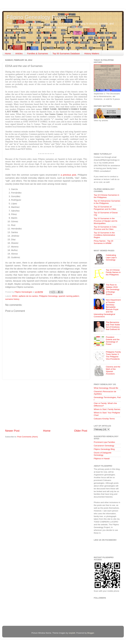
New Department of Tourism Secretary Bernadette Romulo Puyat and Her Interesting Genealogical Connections (107, 308)
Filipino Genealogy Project (37, 17)
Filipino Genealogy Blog (104, 449)
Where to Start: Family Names (107, 409)
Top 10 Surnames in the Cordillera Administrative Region (104, 235)
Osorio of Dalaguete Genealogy (103, 454)
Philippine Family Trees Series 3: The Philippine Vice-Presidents (113, 356)
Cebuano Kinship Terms (104, 419)
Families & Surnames (38, 53)
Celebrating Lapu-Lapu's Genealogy (111, 257)
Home (8, 53)
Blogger (91, 633)
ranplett (72, 633)
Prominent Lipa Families (104, 442)
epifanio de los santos (28, 296)
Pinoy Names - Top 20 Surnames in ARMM (104, 242)
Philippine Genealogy (48, 296)
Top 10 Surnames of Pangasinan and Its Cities (105, 208)
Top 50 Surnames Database (66, 53)
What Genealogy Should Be (106, 388)
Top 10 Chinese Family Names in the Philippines (113, 272)
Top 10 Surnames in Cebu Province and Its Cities (105, 228)
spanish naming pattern (69, 296)
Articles (19, 53)
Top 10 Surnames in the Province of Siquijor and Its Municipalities (106, 221)
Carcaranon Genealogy (104, 446)
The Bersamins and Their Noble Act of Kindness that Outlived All (113, 326)
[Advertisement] (46, 404)
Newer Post (12, 431)
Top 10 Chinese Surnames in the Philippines (106, 196)
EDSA (15, 296)
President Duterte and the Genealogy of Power (113, 341)
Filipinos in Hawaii (102, 459)
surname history (12, 299)
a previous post (68, 175)
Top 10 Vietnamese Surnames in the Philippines (107, 202)
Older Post (81, 431)
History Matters (92, 53)
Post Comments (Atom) (28, 437)
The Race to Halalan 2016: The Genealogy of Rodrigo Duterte (113, 290)
